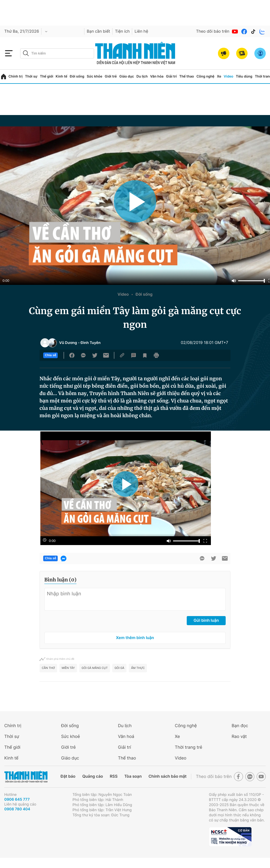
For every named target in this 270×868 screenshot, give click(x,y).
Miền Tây (68, 668)
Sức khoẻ (70, 736)
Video (229, 76)
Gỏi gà (119, 668)
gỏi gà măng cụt (95, 668)
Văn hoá (126, 736)
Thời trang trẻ (188, 747)
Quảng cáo (93, 776)
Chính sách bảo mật (167, 776)
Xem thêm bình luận (135, 638)
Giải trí (171, 76)
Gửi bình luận (206, 620)
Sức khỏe (94, 76)
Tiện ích (122, 31)
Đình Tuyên (90, 343)
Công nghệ (205, 76)
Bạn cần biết (98, 31)
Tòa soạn (133, 776)
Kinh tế (62, 76)
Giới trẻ (111, 76)
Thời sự (31, 76)
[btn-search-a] (26, 53)
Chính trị (16, 76)
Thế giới (46, 76)
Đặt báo (68, 776)
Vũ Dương (68, 343)
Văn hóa (157, 76)
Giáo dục (127, 76)
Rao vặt (239, 736)
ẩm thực (138, 668)
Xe (219, 76)
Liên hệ (141, 31)
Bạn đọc (240, 726)
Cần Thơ (48, 668)
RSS (114, 776)
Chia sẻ (50, 355)
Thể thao (187, 76)
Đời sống (77, 76)
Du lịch (142, 76)
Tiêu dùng (244, 76)
